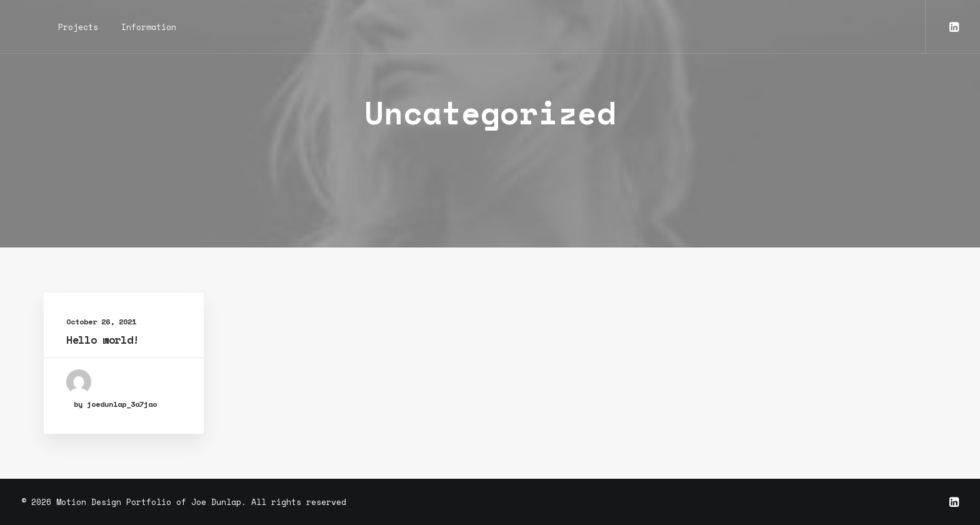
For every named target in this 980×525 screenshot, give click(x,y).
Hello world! (102, 340)
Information (149, 27)
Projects (78, 27)
